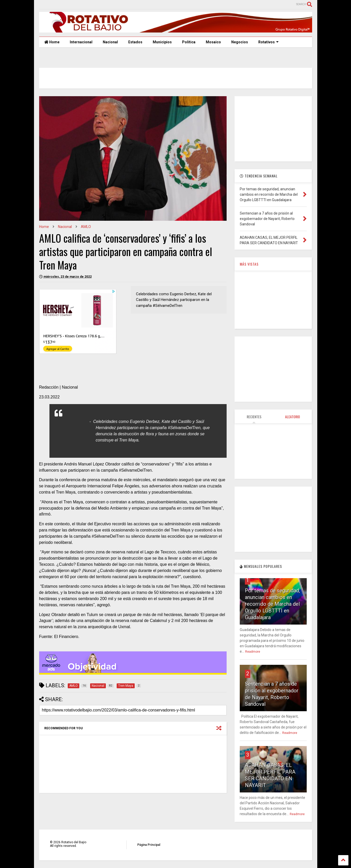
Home (52, 42)
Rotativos (268, 42)
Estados (135, 42)
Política (189, 42)
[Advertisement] (273, 128)
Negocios (240, 42)
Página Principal (149, 845)
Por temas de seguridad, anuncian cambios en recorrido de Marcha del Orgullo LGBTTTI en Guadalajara (272, 604)
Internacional (81, 42)
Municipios (162, 42)
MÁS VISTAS (249, 264)
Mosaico (213, 42)
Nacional (110, 42)
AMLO (86, 227)
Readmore (253, 652)
